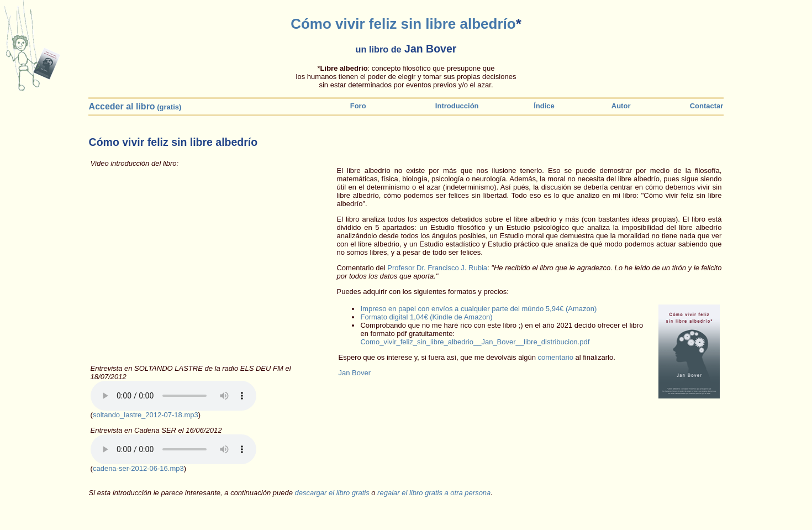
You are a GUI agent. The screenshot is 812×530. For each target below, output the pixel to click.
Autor (616, 106)
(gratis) (135, 107)
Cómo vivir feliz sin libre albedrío (403, 24)
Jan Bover (354, 373)
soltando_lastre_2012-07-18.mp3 (146, 415)
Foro (358, 106)
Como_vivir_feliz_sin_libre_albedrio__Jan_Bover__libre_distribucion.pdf (475, 342)
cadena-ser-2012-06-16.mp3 (138, 468)
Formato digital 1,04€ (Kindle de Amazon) (426, 317)
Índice (540, 106)
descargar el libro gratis (332, 493)
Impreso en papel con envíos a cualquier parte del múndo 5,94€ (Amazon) (478, 309)
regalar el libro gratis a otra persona (434, 493)
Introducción (457, 106)
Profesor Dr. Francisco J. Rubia (437, 268)
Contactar (705, 106)
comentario (556, 357)
